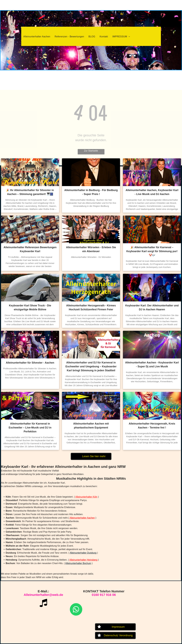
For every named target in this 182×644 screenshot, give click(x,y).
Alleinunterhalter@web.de (43, 595)
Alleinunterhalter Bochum (78, 563)
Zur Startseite (91, 151)
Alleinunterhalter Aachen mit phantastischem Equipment (91, 426)
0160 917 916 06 (104, 595)
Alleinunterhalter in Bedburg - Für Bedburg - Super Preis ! (91, 192)
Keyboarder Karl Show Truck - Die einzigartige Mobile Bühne (30, 307)
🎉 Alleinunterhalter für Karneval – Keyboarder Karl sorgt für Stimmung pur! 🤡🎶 (152, 251)
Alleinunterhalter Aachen (82, 518)
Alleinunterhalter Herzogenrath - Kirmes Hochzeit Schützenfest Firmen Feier (91, 307)
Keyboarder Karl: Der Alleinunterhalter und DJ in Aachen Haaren (152, 307)
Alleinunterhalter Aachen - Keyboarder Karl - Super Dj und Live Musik (152, 365)
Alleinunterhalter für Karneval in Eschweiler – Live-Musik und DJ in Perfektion (30, 428)
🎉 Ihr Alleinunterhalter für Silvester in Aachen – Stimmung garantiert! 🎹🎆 (30, 192)
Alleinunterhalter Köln (86, 497)
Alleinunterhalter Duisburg (83, 553)
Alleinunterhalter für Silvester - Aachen (30, 363)
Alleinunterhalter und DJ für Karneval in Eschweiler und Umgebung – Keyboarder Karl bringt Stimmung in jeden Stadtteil (91, 366)
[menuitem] (37, 37)
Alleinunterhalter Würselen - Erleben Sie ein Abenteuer (91, 249)
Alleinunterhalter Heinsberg (83, 560)
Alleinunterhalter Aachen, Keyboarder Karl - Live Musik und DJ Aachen (152, 192)
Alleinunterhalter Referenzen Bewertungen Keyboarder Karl (30, 249)
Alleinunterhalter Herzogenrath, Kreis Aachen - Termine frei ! (152, 426)
